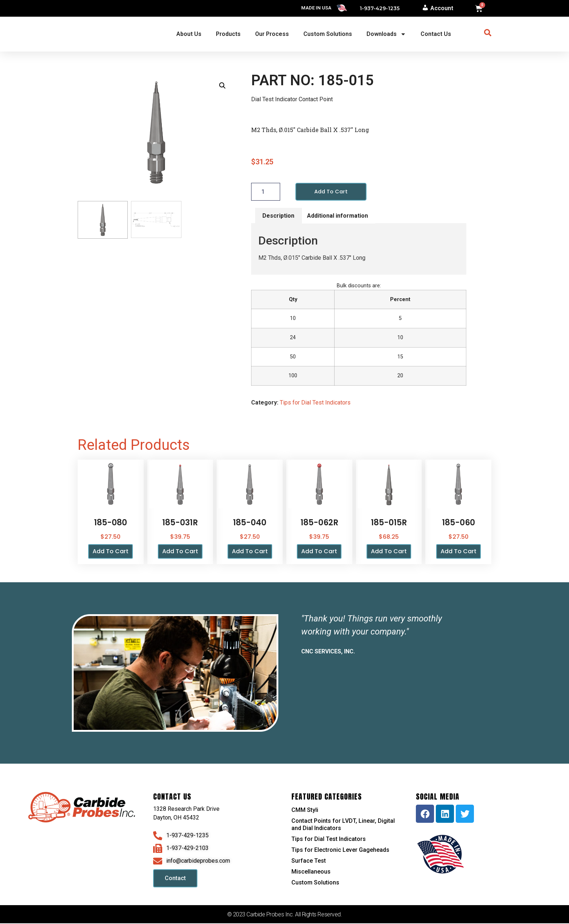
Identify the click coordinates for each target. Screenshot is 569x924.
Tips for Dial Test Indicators (315, 403)
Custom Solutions (328, 34)
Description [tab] (278, 216)
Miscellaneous (311, 872)
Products (228, 34)
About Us (189, 34)
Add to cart (332, 192)
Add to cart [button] (110, 552)
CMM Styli (305, 811)
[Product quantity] (266, 192)
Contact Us (436, 34)
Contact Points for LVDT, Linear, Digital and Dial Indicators (343, 825)
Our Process (272, 34)
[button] (222, 86)
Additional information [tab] (337, 216)
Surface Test (309, 861)
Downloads (386, 34)
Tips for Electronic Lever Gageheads (340, 851)
